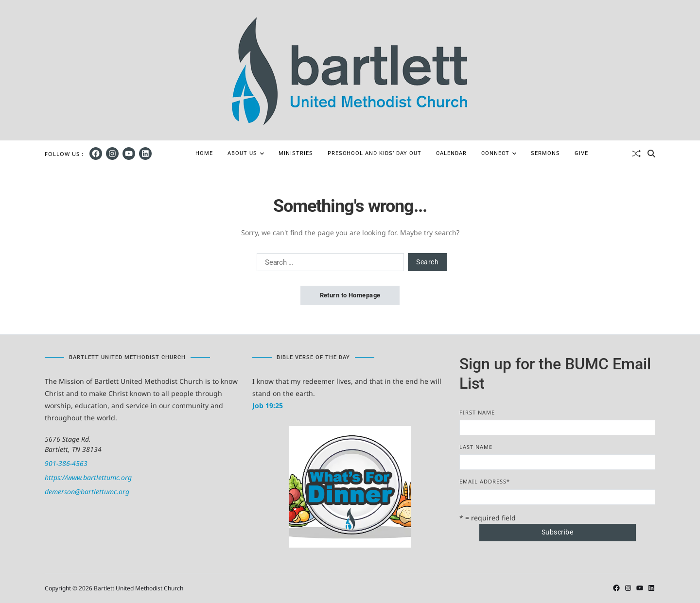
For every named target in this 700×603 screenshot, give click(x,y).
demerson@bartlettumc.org (87, 491)
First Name (477, 412)
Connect (499, 153)
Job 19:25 (268, 405)
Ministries (296, 153)
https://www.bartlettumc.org (88, 477)
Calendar (451, 153)
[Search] (651, 154)
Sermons (545, 153)
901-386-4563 (66, 463)
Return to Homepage (350, 295)
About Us (246, 153)
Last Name (476, 447)
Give (581, 153)
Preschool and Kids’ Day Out (375, 153)
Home (204, 153)
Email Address (485, 481)
